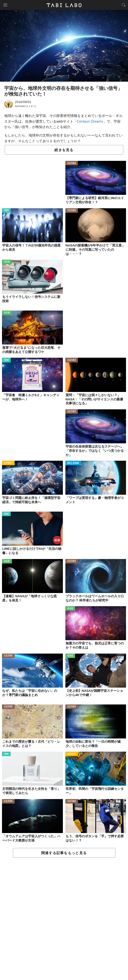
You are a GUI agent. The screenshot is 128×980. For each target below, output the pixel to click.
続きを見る (64, 150)
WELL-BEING (73, 463)
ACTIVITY (8, 463)
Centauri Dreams (90, 121)
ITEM (6, 211)
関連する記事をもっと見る (64, 853)
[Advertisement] (64, 919)
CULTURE (72, 163)
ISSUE (7, 262)
